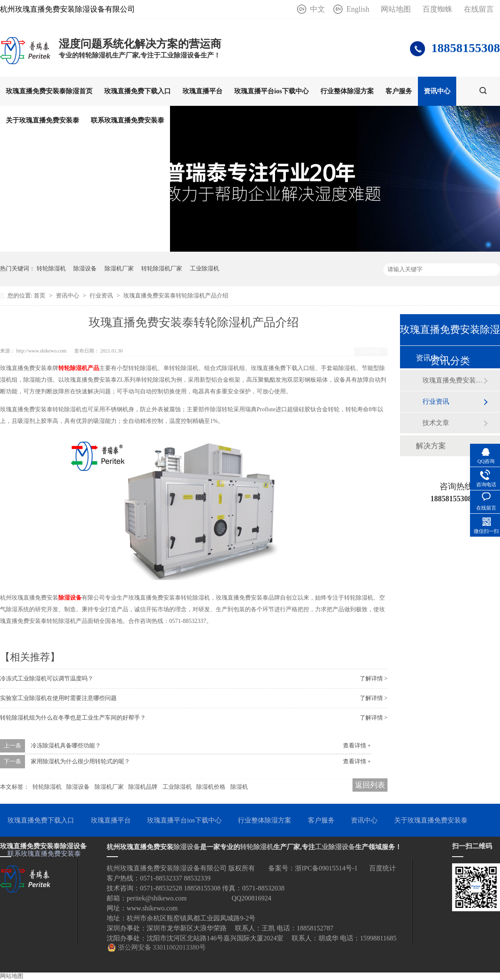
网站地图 (396, 9)
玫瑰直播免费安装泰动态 (453, 380)
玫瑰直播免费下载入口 (137, 91)
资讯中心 (437, 91)
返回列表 (371, 352)
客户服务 (399, 91)
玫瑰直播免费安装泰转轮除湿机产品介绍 (176, 296)
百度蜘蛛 (437, 9)
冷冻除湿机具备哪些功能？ (66, 746)
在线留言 (479, 9)
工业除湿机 (205, 269)
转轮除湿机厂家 (162, 269)
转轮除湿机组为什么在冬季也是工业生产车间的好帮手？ (73, 718)
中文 (317, 9)
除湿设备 (85, 269)
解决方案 (431, 446)
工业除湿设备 (335, 847)
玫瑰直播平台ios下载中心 (271, 91)
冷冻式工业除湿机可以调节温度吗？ (47, 679)
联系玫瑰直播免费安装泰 (127, 120)
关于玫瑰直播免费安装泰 (42, 120)
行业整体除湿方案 (347, 91)
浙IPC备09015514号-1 (326, 868)
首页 (40, 296)
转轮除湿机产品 (79, 368)
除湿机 (239, 787)
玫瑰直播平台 (202, 91)
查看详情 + (357, 746)
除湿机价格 (211, 787)
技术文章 (436, 423)
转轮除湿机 (51, 269)
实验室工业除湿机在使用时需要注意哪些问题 (58, 698)
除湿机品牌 (143, 787)
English (358, 9)
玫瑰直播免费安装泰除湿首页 (49, 91)
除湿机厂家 (119, 269)
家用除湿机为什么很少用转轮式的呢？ (80, 761)
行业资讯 (102, 296)
